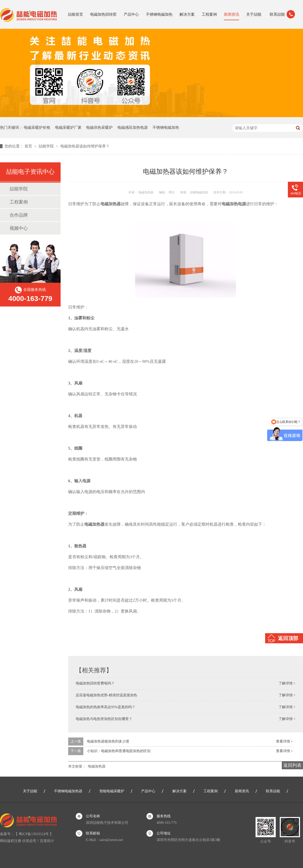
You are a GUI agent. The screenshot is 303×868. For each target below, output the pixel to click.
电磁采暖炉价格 (37, 127)
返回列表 (292, 765)
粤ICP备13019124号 (34, 834)
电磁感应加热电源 (133, 127)
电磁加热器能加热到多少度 (108, 741)
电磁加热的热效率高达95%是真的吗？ (106, 707)
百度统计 (47, 841)
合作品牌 (19, 215)
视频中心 (19, 228)
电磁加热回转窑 (103, 14)
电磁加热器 (97, 766)
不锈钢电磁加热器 (68, 791)
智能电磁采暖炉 (112, 791)
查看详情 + (284, 741)
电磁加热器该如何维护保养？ (85, 146)
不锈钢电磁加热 (159, 14)
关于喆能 (254, 14)
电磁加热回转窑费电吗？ (95, 683)
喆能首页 (75, 14)
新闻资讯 (232, 14)
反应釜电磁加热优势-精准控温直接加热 (106, 695)
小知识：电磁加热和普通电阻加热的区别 (119, 751)
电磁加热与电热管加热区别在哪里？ (104, 719)
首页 (29, 146)
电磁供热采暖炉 (99, 127)
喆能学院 (47, 146)
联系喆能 (277, 14)
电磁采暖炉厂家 (68, 127)
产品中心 (131, 14)
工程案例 (209, 14)
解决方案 (187, 14)
